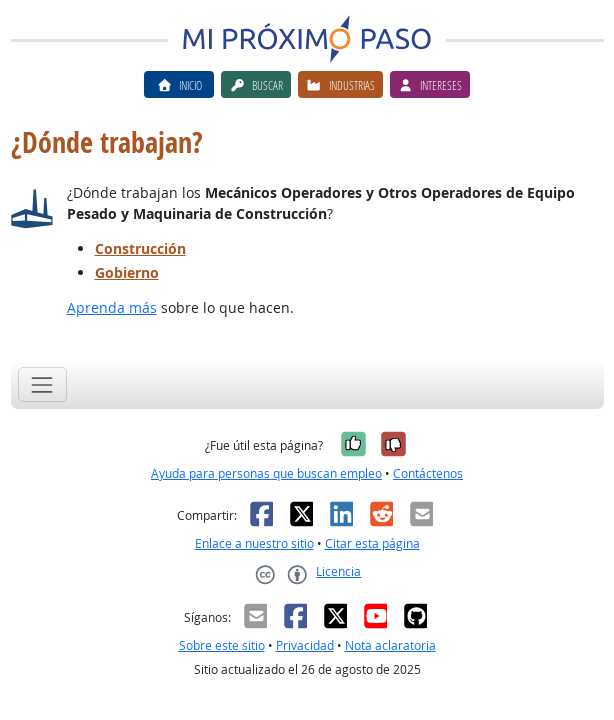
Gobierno (127, 272)
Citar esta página (372, 543)
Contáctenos (428, 473)
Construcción (140, 248)
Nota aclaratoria (390, 645)
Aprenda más (112, 307)
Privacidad (305, 645)
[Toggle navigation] (42, 384)
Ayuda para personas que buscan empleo (266, 473)
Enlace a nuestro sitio (254, 543)
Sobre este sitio (222, 645)
